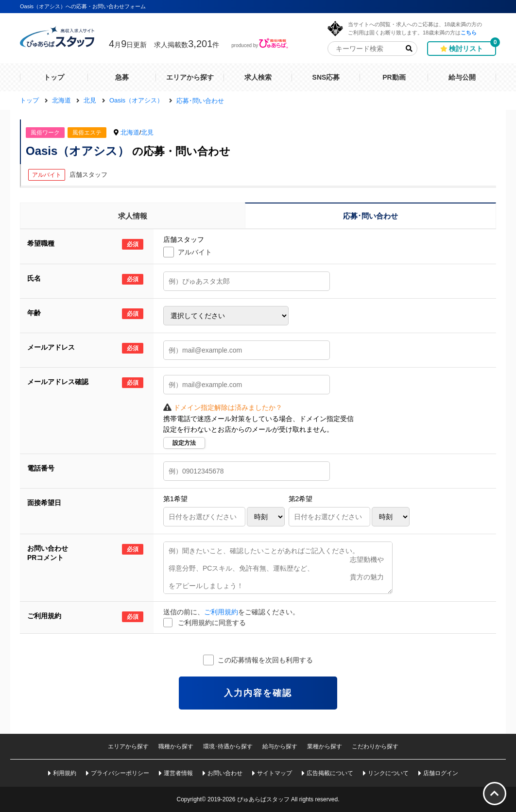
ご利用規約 (221, 612)
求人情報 (133, 216)
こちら (469, 32)
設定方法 (184, 443)
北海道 (130, 132)
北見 (147, 132)
